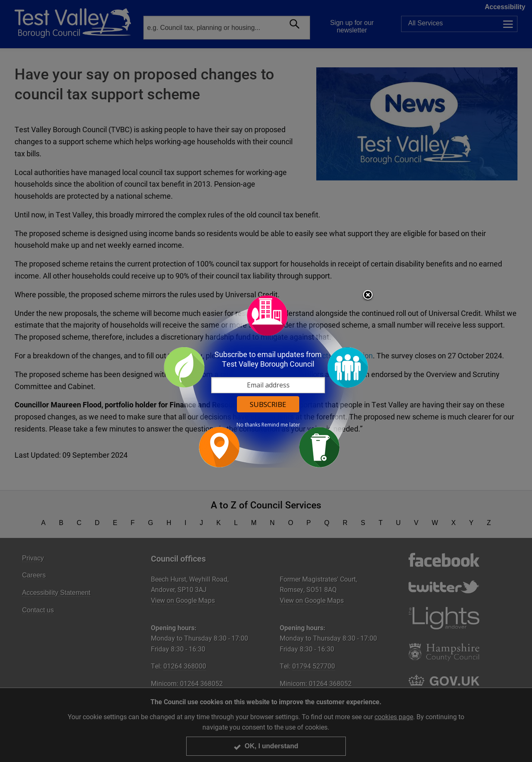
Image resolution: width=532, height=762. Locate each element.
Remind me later (281, 425)
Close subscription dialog (368, 296)
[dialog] (266, 381)
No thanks (248, 425)
